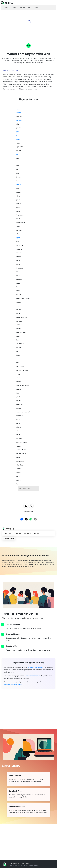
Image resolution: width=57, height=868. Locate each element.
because (19, 120)
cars (18, 154)
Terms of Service (15, 863)
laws (18, 139)
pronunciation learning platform (13, 684)
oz (17, 135)
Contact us (36, 865)
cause (18, 109)
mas (18, 162)
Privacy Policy (25, 863)
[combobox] (28, 488)
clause (19, 113)
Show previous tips (9, 538)
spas (18, 238)
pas (18, 132)
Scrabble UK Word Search (36, 667)
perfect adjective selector (32, 676)
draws (19, 185)
